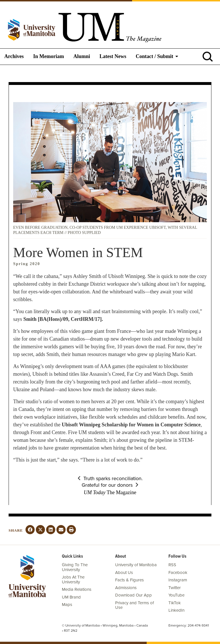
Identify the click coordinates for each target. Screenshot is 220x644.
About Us (124, 573)
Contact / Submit (155, 56)
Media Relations (77, 589)
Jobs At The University (73, 580)
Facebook (178, 573)
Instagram (178, 580)
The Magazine (110, 492)
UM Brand (71, 597)
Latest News (113, 56)
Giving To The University (75, 567)
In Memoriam (49, 56)
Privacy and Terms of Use (134, 605)
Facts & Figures (129, 580)
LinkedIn (176, 610)
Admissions (126, 588)
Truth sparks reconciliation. (113, 478)
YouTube (176, 595)
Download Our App (133, 595)
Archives (14, 56)
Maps (67, 605)
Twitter (175, 588)
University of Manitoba (136, 565)
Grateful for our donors (107, 485)
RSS (172, 565)
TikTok (175, 603)
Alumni (82, 56)
